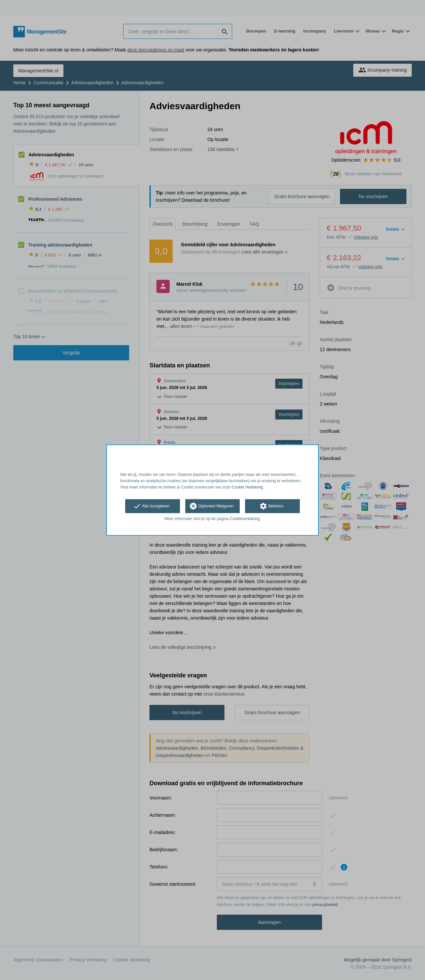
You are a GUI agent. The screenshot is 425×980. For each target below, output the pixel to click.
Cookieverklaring (245, 519)
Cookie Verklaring (247, 487)
